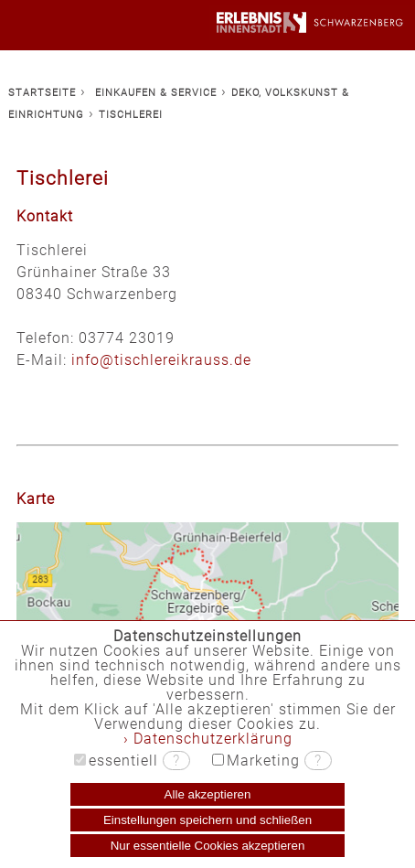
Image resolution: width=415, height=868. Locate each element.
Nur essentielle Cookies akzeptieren (208, 846)
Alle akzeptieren (208, 794)
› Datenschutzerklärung (208, 739)
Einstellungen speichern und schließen (207, 820)
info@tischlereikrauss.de (161, 360)
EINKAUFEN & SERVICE (156, 93)
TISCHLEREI (131, 115)
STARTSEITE (42, 93)
